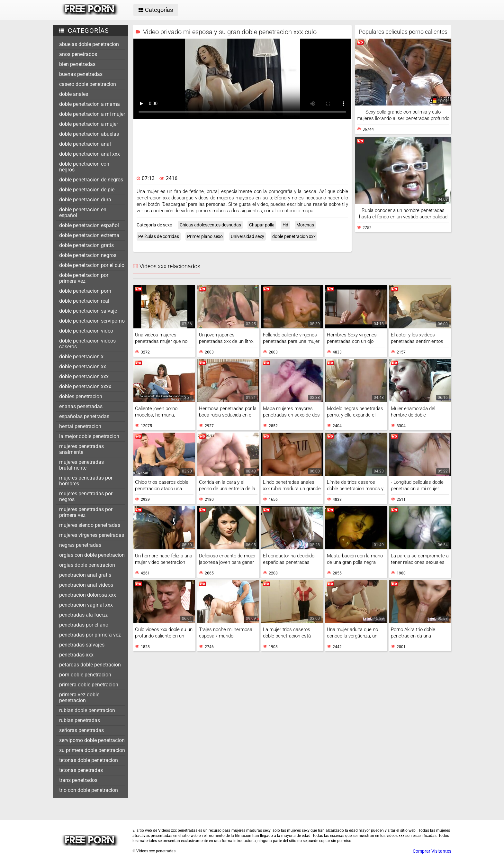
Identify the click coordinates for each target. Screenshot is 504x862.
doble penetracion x (81, 357)
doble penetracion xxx (84, 376)
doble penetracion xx (83, 367)
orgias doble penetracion (87, 565)
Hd (285, 225)
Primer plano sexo (205, 236)
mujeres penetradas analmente (81, 449)
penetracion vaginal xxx (86, 605)
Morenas (305, 225)
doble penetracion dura (85, 200)
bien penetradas (77, 64)
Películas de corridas (159, 236)
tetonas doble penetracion (89, 760)
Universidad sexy (248, 236)
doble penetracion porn (85, 291)
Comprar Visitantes (432, 851)
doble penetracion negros (88, 255)
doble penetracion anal (85, 144)
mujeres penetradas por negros (86, 496)
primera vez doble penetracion (79, 697)
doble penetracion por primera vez (84, 278)
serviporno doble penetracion (92, 740)
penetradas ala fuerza (84, 615)
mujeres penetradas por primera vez (86, 512)
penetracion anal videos (86, 585)
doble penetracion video (86, 331)
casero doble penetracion (88, 84)
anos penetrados (78, 54)
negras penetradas (80, 545)
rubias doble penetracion (87, 710)
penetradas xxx (76, 655)
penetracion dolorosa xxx (88, 595)
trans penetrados (78, 780)
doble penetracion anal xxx (90, 154)
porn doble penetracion (85, 675)
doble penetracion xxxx (85, 386)
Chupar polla (262, 225)
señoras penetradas (81, 730)
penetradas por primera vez (90, 635)
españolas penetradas (84, 416)
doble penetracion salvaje (88, 311)
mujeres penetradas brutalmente (81, 465)
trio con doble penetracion (89, 790)
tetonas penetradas (81, 770)
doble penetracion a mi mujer (92, 114)
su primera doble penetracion (92, 750)
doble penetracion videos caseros (87, 344)
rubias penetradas (80, 720)
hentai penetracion (80, 426)
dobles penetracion (81, 396)
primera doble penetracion (89, 685)
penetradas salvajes (82, 645)
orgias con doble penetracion (92, 555)
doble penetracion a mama (90, 104)
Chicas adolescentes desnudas (210, 225)
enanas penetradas (81, 406)
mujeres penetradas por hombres (86, 481)
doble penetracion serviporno (92, 321)
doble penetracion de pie (87, 190)
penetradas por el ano (84, 625)
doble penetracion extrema (89, 235)
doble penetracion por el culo (92, 265)
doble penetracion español (89, 225)
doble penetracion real (84, 301)
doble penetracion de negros (91, 180)
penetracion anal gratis (85, 575)
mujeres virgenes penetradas (92, 535)
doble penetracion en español (83, 212)
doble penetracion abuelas (89, 134)
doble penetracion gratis (86, 245)
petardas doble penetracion (90, 665)
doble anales (74, 94)
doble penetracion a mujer (89, 124)
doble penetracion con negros (84, 167)
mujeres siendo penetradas (90, 525)
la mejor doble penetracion (89, 436)
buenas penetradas (81, 74)
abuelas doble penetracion (89, 44)
